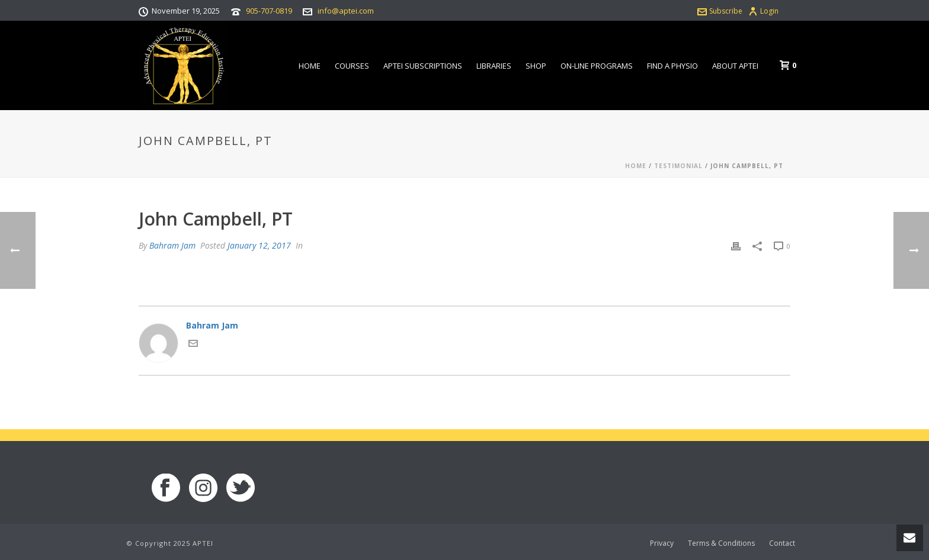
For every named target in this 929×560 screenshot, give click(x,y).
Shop (536, 66)
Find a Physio (672, 66)
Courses (352, 66)
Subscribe (720, 11)
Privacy (662, 543)
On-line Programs (597, 66)
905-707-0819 (269, 11)
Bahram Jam (172, 245)
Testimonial (678, 166)
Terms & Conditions (721, 543)
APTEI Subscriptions (423, 66)
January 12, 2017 (259, 245)
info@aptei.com (346, 11)
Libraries (494, 66)
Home (310, 66)
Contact (782, 543)
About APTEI (735, 66)
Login (763, 11)
